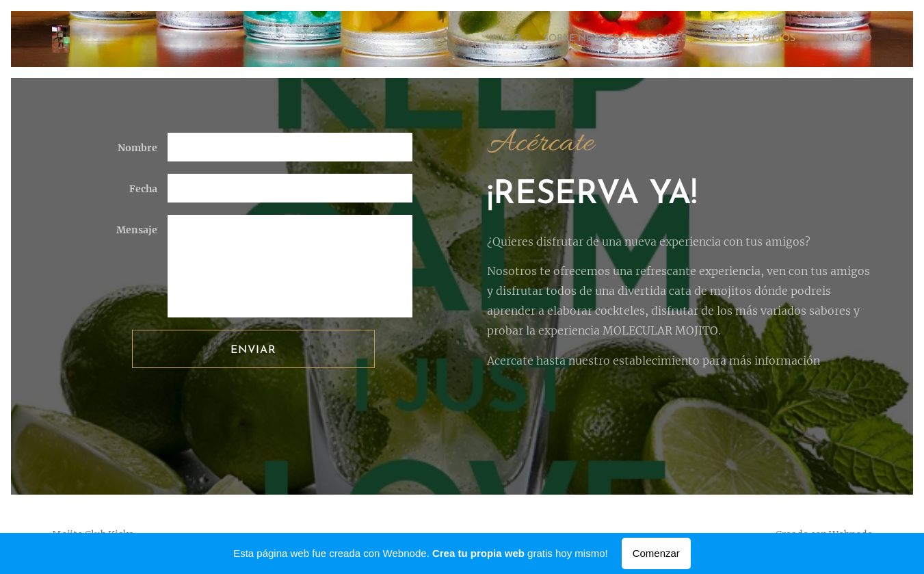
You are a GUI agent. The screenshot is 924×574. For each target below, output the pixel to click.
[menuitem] (462, 39)
